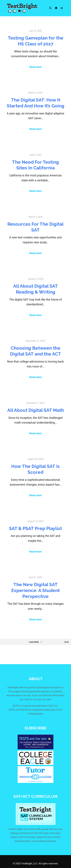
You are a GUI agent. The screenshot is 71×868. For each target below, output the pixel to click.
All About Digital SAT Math (36, 410)
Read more (36, 67)
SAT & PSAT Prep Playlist (35, 528)
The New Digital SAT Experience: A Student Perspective (35, 590)
